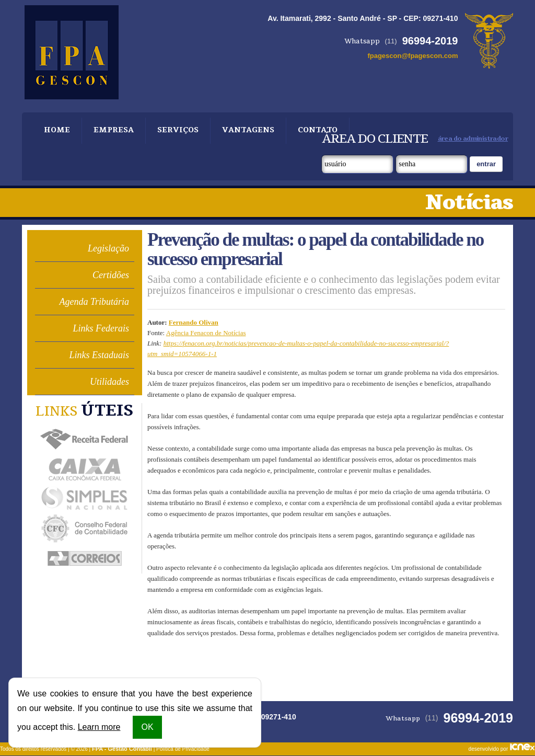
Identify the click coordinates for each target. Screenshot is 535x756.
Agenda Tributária (94, 302)
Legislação (108, 248)
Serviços (173, 130)
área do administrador (473, 139)
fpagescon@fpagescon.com (412, 56)
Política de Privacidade (183, 749)
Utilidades (109, 382)
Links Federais (101, 328)
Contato (307, 130)
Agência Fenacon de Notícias (206, 333)
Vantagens (240, 130)
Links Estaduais (99, 355)
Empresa (111, 130)
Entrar (486, 164)
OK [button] (147, 727)
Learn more (99, 727)
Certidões (111, 275)
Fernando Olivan (194, 322)
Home (56, 130)
